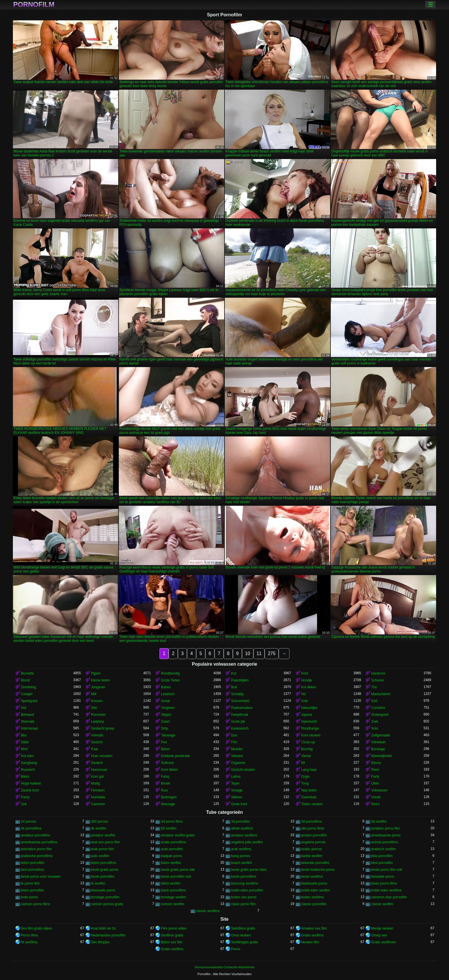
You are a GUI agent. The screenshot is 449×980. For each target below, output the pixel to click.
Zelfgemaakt (381, 735)
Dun (234, 735)
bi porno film (30, 883)
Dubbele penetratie (175, 756)
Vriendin (97, 735)
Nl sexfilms (29, 942)
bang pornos (241, 856)
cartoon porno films (36, 904)
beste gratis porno (105, 870)
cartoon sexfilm (173, 904)
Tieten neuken (312, 804)
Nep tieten (309, 790)
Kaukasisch (240, 728)
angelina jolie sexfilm (247, 842)
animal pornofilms (385, 842)
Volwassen (379, 790)
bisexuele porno (103, 890)
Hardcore (378, 673)
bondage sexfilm (173, 897)
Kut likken (309, 687)
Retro (375, 804)
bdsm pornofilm (33, 863)
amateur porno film (385, 828)
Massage (168, 804)
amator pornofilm (314, 835)
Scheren (378, 680)
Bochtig (307, 749)
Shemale (28, 722)
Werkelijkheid (381, 756)
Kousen (97, 701)
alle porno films (313, 828)
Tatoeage (168, 735)
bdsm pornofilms (104, 863)
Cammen (98, 804)
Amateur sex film (314, 928)
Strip (165, 728)
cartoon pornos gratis (107, 904)
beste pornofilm (103, 877)
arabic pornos (312, 849)
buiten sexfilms (313, 897)
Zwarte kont (30, 790)
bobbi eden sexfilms (386, 890)
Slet (94, 708)
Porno (236, 949)
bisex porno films (384, 883)
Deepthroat (240, 715)
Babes (166, 687)
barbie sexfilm (312, 856)
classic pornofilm (314, 904)
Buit (234, 687)
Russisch (28, 770)
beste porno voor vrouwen (41, 877)
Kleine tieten (101, 680)
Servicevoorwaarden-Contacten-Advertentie (224, 967)
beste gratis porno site (178, 870)
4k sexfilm (99, 828)
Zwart (165, 722)
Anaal (165, 701)
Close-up (308, 742)
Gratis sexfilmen (383, 942)
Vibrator (237, 756)
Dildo (25, 742)
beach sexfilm (242, 863)
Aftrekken (378, 742)
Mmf (24, 749)
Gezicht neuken (243, 770)
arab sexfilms (241, 849)
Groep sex (379, 935)
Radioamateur (242, 708)
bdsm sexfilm (171, 863)
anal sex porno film (106, 842)
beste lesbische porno (318, 870)
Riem (375, 770)
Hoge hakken (31, 783)
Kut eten (27, 756)
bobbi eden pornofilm (247, 890)
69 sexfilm (169, 828)
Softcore (167, 763)
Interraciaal (29, 728)
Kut (234, 673)
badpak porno (171, 856)
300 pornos (100, 822)
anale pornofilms (174, 842)
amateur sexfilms (244, 835)
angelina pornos (313, 842)
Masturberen (381, 694)
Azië (305, 701)
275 (272, 653)
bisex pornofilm (33, 890)
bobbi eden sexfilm (316, 890)
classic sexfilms (208, 911)
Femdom (98, 790)
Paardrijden (240, 680)
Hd (303, 694)
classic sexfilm (382, 904)
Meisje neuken (382, 928)
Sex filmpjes (100, 942)
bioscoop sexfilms (245, 883)
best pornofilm (382, 863)
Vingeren (168, 708)
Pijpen (96, 673)
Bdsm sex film (172, 942)
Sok (24, 804)
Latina (236, 777)
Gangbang (29, 763)
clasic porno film (243, 904)
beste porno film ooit (387, 870)
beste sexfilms (312, 877)
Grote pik (238, 722)
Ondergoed (380, 715)
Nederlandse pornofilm (108, 935)
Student (97, 763)
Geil (374, 701)
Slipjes (166, 715)
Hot (24, 708)
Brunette (27, 673)
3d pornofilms (312, 822)
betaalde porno (383, 877)
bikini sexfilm (171, 883)
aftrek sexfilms (242, 828)
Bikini (25, 777)
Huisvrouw (99, 770)
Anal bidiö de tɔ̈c (104, 928)
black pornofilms (173, 890)
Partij (375, 777)
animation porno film (36, 849)
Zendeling (28, 687)
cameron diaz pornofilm (389, 897)
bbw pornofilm (382, 856)
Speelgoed (29, 701)
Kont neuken (311, 735)
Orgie (305, 777)
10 (248, 653)
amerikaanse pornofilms (39, 842)
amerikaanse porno (386, 835)
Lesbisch (168, 694)
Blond (25, 680)
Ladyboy (98, 722)
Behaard (27, 715)
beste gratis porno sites (249, 870)
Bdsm (165, 749)
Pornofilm (34, 5)
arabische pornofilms (37, 856)
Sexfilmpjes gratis (245, 942)
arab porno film (103, 849)
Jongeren (98, 687)
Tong (305, 783)
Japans (307, 715)
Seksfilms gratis (243, 928)
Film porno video (174, 928)
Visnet (376, 797)
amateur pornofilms (36, 835)
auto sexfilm (100, 856)
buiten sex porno (244, 897)
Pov (164, 742)
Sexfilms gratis (172, 935)
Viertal (306, 756)
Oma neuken (241, 935)
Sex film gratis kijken (37, 928)
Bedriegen (169, 797)
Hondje (307, 680)
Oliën (375, 783)
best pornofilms (33, 870)
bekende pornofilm (315, 863)
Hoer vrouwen (102, 756)
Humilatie (98, 797)
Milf (94, 694)
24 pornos (28, 822)
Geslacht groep (103, 728)
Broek (165, 783)
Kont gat (98, 777)
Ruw (164, 790)
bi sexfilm (98, 883)
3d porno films (172, 822)
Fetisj (165, 777)
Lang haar (309, 770)
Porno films (29, 935)
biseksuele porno (314, 883)
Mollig (95, 783)
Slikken (237, 797)
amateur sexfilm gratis (178, 835)
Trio (374, 687)
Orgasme (238, 763)
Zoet (375, 722)
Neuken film (310, 942)
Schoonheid (240, 701)
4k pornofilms (31, 828)
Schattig (237, 694)
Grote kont (239, 804)
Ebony (376, 763)
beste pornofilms (244, 877)
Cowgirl (27, 694)
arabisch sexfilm (383, 849)
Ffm (234, 742)
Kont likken (169, 770)
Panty (25, 797)
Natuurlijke (309, 708)
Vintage (237, 790)
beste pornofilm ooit (176, 877)
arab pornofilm (172, 849)
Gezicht (97, 742)
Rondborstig (170, 673)
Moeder (237, 749)
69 (303, 763)
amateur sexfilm (103, 835)
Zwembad (309, 797)
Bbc (24, 735)
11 (259, 653)
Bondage (378, 749)
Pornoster (99, 715)
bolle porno (29, 897)
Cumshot (378, 708)
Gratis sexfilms (313, 935)
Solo (375, 728)
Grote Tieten (170, 680)
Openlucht (309, 722)
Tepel (235, 783)
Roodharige (310, 728)
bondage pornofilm (105, 897)
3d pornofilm (241, 822)
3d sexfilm (379, 822)
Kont (305, 673)
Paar (95, 749)
